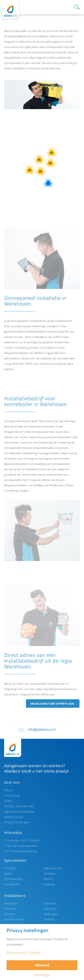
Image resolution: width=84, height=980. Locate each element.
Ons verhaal (12, 796)
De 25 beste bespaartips (21, 851)
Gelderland (51, 914)
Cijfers (8, 801)
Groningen (11, 903)
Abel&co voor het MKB (19, 806)
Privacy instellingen (17, 822)
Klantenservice (14, 817)
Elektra (48, 879)
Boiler (8, 874)
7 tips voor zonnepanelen (21, 846)
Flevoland (50, 903)
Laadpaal (49, 884)
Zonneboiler (12, 884)
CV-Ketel (10, 868)
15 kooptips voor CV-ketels (22, 840)
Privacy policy (17, 953)
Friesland (10, 909)
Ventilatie (50, 874)
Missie (8, 790)
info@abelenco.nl (42, 729)
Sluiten (36, 953)
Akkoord (42, 965)
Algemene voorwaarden (20, 812)
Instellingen (42, 975)
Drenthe (10, 914)
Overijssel (50, 909)
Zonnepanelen (14, 879)
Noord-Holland (14, 919)
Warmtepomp (52, 868)
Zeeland (49, 919)
